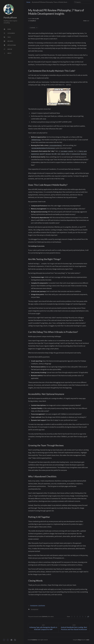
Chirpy (79, 640)
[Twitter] (72, 617)
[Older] (43, 628)
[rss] (15, 640)
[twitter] (8, 640)
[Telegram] (77, 617)
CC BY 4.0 (44, 617)
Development (34, 606)
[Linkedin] (80, 617)
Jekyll (88, 640)
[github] (4, 640)
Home (28, 2)
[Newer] (74, 628)
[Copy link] (88, 617)
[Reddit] (83, 617)
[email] (11, 640)
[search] (83, 2)
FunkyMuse (10, 18)
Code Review (41, 606)
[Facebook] (75, 617)
